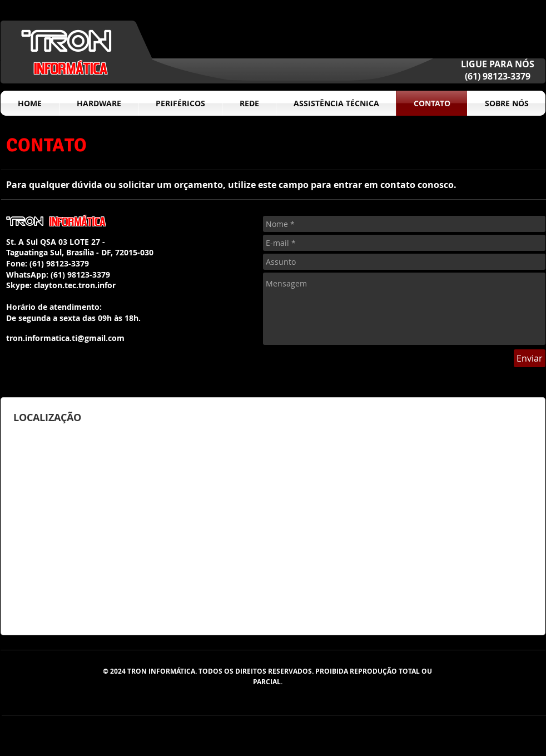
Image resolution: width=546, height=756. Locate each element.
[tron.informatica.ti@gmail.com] (65, 339)
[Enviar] (530, 358)
